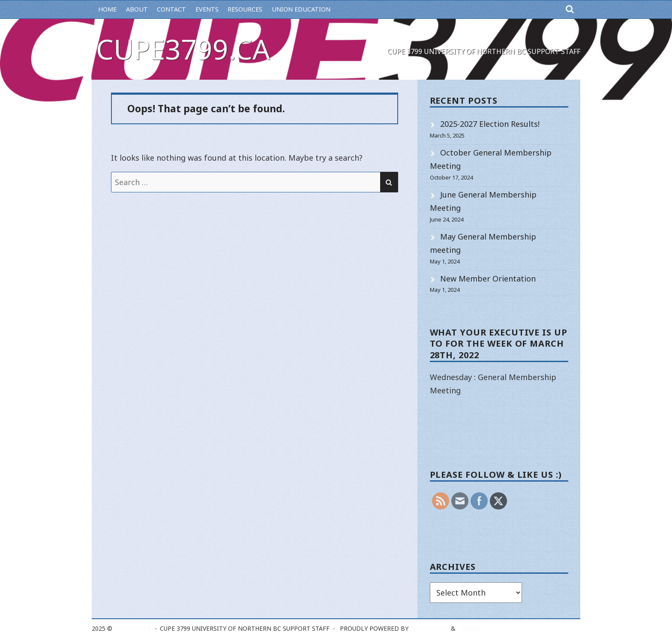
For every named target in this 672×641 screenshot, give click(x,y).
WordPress (429, 628)
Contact (171, 9)
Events (207, 9)
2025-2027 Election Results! (490, 124)
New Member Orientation (488, 279)
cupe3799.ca (183, 49)
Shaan (470, 628)
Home (107, 9)
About (137, 9)
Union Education (301, 9)
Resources (245, 9)
